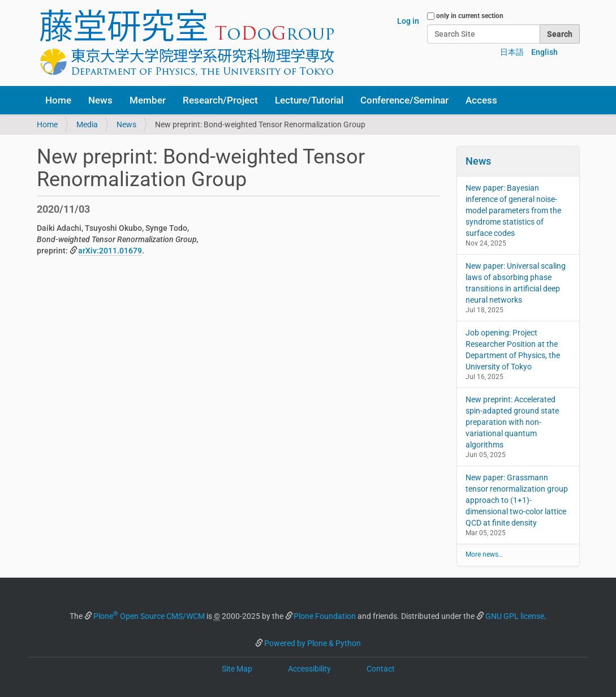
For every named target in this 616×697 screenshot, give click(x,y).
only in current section (470, 16)
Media (87, 124)
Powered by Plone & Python (313, 643)
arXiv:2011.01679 (110, 251)
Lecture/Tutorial (309, 100)
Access (481, 100)
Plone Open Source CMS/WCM (149, 616)
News (100, 100)
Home (58, 100)
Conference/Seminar (404, 100)
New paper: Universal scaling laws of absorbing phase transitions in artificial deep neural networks (516, 283)
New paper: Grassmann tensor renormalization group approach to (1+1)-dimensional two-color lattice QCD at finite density (517, 500)
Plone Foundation (325, 616)
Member (148, 100)
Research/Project (220, 100)
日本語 (512, 52)
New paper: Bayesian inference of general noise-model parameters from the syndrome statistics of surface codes (513, 210)
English (544, 52)
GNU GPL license (515, 616)
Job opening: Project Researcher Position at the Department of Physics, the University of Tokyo (513, 350)
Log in (408, 21)
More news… (484, 554)
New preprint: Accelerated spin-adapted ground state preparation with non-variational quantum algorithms (512, 422)
